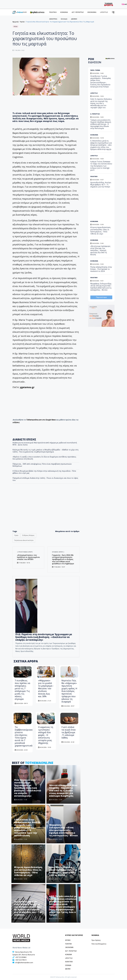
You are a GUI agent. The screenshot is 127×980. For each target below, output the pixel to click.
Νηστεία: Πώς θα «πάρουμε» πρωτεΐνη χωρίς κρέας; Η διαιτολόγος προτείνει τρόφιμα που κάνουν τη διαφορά (69, 691)
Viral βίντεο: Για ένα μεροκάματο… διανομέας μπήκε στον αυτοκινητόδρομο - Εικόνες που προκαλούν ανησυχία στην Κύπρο (101, 81)
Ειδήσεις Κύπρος (28, 535)
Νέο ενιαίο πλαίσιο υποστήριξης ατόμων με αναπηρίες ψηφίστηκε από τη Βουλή (63, 871)
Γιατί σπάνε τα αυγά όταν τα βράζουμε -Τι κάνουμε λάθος (69, 732)
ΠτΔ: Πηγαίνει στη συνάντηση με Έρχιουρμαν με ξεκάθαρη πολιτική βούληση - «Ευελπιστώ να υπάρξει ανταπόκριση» (44, 637)
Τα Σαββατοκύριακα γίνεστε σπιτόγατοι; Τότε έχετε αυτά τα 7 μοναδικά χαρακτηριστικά (24, 736)
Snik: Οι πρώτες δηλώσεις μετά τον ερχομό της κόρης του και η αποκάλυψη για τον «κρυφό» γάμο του (101, 103)
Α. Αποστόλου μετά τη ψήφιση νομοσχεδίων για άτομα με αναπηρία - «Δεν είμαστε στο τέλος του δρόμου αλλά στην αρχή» (101, 145)
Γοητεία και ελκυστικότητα (24, 540)
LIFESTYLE (104, 12)
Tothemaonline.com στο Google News (41, 420)
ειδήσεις (16, 422)
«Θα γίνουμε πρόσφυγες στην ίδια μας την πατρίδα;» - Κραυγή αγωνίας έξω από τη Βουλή (100, 250)
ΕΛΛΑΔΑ (64, 19)
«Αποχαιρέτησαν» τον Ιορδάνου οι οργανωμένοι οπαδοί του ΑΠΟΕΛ (28, 557)
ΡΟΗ (95, 61)
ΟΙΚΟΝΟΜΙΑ (92, 12)
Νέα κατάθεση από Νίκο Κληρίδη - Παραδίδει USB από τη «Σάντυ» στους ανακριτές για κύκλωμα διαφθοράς (63, 791)
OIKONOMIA (69, 947)
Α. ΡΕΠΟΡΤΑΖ (95, 114)
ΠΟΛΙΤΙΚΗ (53, 12)
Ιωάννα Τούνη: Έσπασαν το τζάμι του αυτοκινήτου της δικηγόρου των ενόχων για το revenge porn (101, 166)
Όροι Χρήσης (96, 940)
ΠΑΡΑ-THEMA (95, 70)
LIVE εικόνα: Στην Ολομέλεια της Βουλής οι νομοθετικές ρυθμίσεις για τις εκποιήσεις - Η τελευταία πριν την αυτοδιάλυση (27, 828)
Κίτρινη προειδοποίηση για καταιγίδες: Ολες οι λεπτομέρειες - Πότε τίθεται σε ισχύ (28, 871)
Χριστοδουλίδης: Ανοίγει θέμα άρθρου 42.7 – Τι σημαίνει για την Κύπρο (101, 185)
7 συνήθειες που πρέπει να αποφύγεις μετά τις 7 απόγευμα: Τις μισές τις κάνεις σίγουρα (22, 690)
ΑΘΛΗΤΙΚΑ (53, 19)
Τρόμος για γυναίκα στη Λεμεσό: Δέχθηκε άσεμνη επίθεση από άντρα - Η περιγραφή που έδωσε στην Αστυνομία (101, 124)
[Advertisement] (106, 206)
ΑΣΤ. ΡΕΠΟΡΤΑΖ (78, 12)
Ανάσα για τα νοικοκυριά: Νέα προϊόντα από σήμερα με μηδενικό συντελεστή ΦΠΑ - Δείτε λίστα (45, 444)
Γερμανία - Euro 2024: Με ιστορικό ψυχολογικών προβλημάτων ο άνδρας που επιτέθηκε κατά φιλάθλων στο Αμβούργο (63, 559)
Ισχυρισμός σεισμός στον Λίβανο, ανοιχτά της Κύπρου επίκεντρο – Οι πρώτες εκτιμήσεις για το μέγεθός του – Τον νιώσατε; (28, 908)
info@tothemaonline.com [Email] (24, 963)
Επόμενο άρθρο (58, 552)
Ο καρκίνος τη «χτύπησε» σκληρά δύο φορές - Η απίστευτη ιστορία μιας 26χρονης (46, 735)
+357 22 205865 (21, 957)
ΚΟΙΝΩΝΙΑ (64, 12)
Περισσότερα (101, 297)
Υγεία (16, 535)
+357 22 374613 (21, 960)
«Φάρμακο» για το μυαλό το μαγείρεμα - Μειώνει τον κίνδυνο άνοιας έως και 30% (46, 688)
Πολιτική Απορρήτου (99, 944)
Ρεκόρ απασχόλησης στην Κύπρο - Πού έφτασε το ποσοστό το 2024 (101, 269)
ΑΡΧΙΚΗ (68, 940)
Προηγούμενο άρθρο (25, 552)
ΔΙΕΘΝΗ (74, 19)
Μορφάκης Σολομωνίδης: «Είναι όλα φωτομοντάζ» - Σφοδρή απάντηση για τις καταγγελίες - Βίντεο (63, 830)
